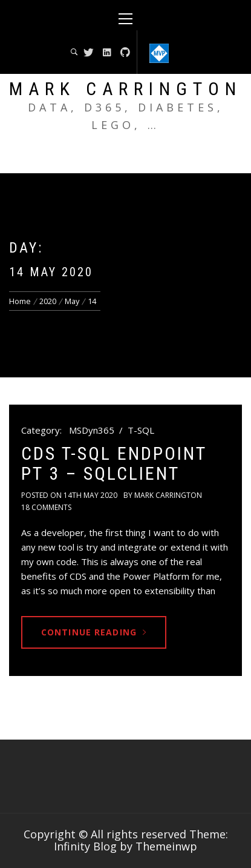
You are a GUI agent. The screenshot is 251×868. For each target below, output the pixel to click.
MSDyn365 (92, 430)
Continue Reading (94, 632)
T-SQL (141, 430)
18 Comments (46, 507)
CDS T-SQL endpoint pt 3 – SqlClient (114, 463)
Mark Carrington (125, 89)
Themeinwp (166, 846)
